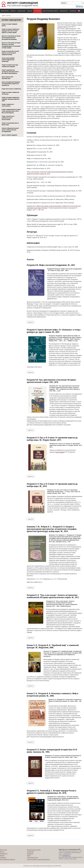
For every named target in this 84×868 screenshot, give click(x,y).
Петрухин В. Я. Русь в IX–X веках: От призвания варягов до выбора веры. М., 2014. (52, 485)
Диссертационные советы (50, 11)
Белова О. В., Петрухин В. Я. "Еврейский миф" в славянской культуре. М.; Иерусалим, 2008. (53, 646)
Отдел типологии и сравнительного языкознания (8, 118)
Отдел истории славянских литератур (10, 93)
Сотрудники (37, 11)
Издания (30, 11)
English (79, 11)
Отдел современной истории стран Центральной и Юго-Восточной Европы (11, 111)
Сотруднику (73, 11)
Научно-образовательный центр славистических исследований (10, 130)
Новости (13, 11)
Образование (64, 11)
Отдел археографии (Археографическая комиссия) (8, 60)
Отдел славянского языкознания (8, 105)
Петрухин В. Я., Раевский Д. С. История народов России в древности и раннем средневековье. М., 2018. (51, 792)
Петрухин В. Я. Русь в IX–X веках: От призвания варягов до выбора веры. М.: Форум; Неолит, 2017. (52, 439)
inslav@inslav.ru (66, 856)
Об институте (5, 11)
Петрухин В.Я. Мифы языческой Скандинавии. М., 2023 (51, 265)
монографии (60, 452)
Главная (3, 15)
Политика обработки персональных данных (38, 859)
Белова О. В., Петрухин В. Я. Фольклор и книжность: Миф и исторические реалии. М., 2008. (52, 694)
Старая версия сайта (32, 857)
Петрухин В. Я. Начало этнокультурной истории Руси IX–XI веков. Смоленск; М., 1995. (52, 751)
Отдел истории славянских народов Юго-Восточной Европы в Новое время (10, 31)
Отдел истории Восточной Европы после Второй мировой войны (10, 53)
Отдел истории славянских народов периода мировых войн (11, 99)
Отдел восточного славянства (11, 89)
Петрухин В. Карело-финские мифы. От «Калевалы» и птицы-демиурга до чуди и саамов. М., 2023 (54, 331)
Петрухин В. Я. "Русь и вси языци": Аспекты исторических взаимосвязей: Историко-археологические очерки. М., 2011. (53, 596)
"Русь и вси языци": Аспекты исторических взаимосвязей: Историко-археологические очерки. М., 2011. (50, 173)
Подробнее (31, 322)
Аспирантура (30, 852)
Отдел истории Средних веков (10, 25)
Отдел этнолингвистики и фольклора (10, 124)
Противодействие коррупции (8, 859)
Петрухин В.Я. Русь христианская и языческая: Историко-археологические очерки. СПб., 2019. (52, 381)
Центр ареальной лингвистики (7, 78)
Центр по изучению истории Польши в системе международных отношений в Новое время (11, 45)
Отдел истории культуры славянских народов (10, 66)
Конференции (21, 11)
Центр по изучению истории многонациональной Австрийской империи (11, 38)
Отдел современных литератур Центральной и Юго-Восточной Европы (10, 72)
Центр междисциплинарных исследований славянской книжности (11, 84)
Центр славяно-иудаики (9, 135)
